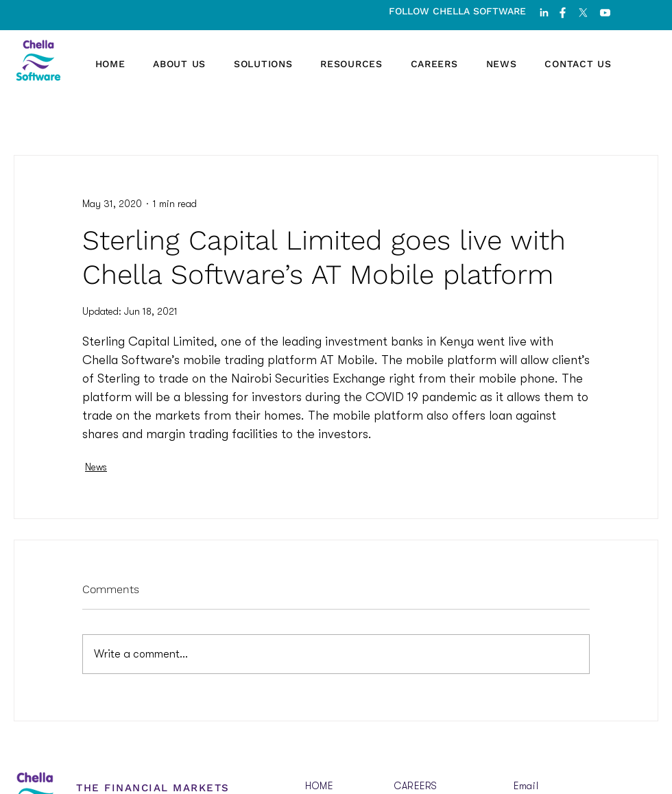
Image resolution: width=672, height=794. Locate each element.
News (96, 467)
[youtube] (605, 13)
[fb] (563, 13)
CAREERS (416, 786)
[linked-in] (544, 13)
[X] (583, 13)
